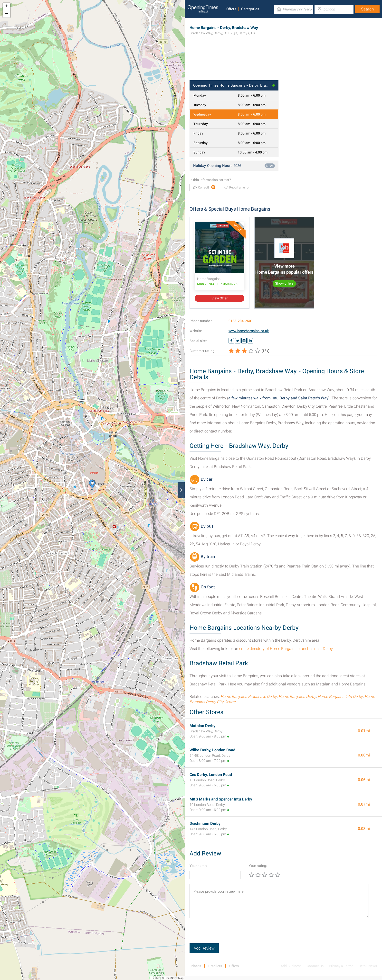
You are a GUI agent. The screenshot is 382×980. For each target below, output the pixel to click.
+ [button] (7, 7)
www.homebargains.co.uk (249, 331)
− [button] (7, 14)
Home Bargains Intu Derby (340, 697)
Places (196, 966)
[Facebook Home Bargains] (231, 341)
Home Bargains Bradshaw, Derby (249, 697)
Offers (231, 9)
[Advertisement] (283, 64)
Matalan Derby (202, 726)
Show (270, 166)
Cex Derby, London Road (211, 775)
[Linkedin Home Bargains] (250, 341)
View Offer (220, 298)
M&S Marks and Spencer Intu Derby (221, 799)
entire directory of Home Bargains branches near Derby (286, 649)
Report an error (237, 188)
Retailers (215, 966)
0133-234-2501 (241, 321)
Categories (250, 9)
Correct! (204, 187)
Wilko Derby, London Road (212, 750)
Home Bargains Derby (297, 697)
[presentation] (227, 934)
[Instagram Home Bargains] (244, 341)
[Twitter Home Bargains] (238, 341)
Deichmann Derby (205, 823)
